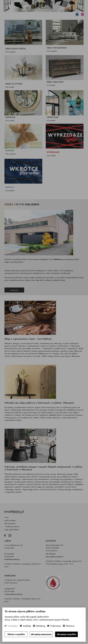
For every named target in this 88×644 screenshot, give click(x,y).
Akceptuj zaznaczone (41, 634)
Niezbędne (13, 626)
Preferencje (56, 626)
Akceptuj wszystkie (66, 634)
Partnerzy (70, 626)
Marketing (41, 626)
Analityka (27, 626)
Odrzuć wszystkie (16, 634)
